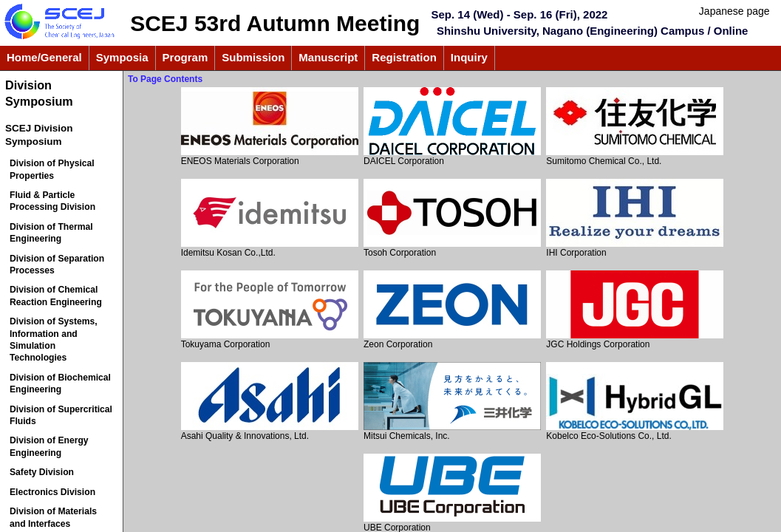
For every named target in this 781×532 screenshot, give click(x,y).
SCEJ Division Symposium (39, 135)
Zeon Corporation (452, 310)
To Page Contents (165, 79)
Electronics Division (52, 492)
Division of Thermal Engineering (51, 233)
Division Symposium (39, 93)
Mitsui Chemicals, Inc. (452, 402)
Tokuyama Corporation (270, 310)
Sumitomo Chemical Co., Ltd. (635, 127)
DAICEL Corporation (452, 127)
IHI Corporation (635, 218)
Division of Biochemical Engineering (60, 383)
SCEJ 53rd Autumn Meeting (275, 23)
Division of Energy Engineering (49, 446)
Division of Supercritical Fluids (61, 415)
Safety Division (42, 472)
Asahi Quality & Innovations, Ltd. (270, 402)
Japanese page (734, 11)
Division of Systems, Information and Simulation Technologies (54, 340)
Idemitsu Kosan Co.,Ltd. (270, 218)
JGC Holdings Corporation (635, 310)
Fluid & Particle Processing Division (52, 201)
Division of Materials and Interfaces (53, 517)
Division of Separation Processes (57, 265)
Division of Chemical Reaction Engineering (56, 296)
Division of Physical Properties (52, 169)
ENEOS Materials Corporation (270, 127)
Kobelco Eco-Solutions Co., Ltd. (635, 402)
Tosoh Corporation (452, 218)
